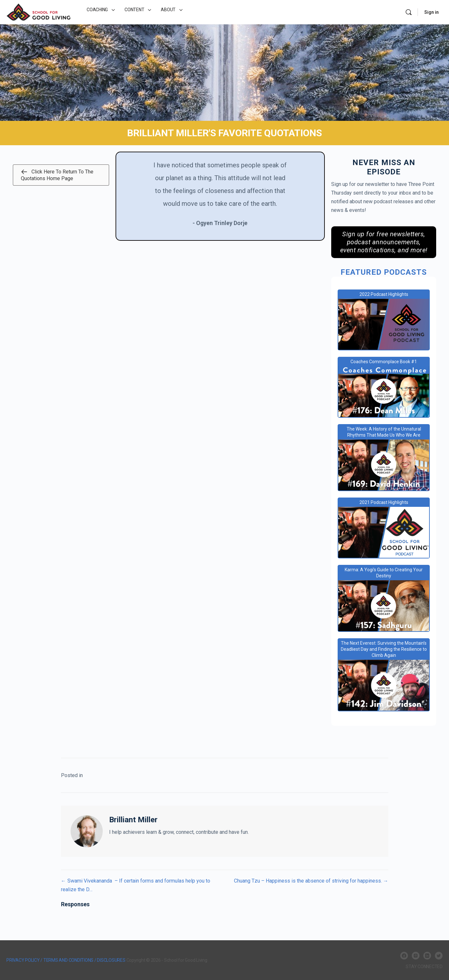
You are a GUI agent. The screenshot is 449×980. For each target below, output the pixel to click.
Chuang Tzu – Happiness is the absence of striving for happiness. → (311, 881)
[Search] (409, 12)
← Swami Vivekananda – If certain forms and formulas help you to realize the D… (136, 885)
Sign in (432, 12)
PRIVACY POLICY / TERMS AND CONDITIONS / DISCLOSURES (66, 960)
